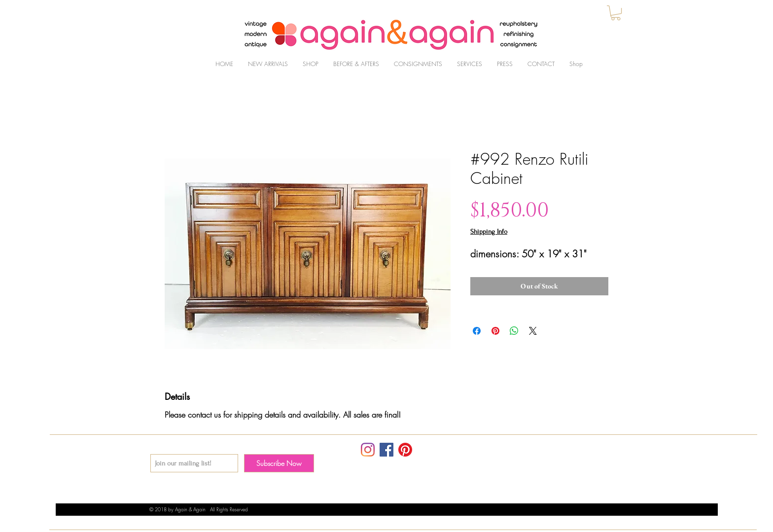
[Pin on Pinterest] (495, 331)
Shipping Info (489, 231)
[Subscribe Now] (279, 463)
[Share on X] (533, 331)
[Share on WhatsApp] (514, 331)
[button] (616, 13)
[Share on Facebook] (477, 331)
